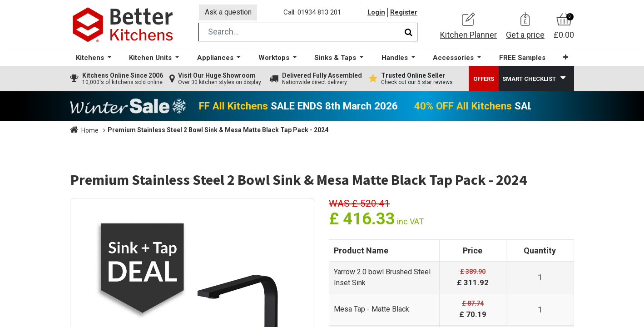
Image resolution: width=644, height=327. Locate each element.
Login (376, 13)
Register (404, 13)
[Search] (409, 33)
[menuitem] (521, 59)
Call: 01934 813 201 (313, 13)
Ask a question (228, 13)
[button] (565, 59)
